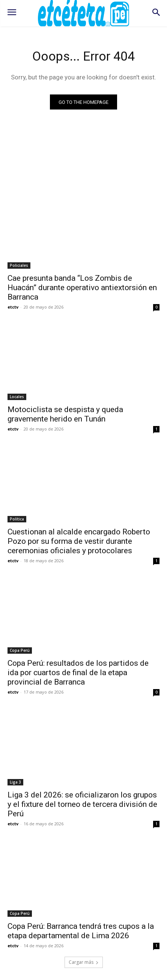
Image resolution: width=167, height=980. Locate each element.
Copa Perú (20, 650)
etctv (13, 307)
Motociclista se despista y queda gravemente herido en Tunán (65, 414)
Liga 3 (15, 782)
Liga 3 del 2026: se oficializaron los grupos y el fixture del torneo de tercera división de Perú (82, 804)
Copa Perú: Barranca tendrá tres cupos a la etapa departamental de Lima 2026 (81, 931)
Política (17, 519)
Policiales (19, 265)
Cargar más (84, 962)
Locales (17, 397)
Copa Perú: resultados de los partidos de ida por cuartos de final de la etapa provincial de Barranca (78, 673)
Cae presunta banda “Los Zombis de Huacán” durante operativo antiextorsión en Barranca (82, 288)
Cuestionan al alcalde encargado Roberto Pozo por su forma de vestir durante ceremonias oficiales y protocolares (79, 541)
